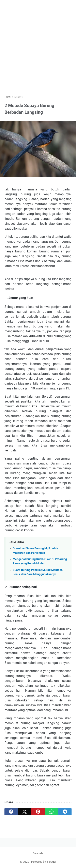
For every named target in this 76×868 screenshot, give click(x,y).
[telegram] (65, 812)
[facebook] (11, 812)
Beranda (38, 853)
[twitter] (25, 812)
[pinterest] (38, 812)
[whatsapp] (51, 812)
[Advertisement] (38, 53)
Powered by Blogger (44, 862)
